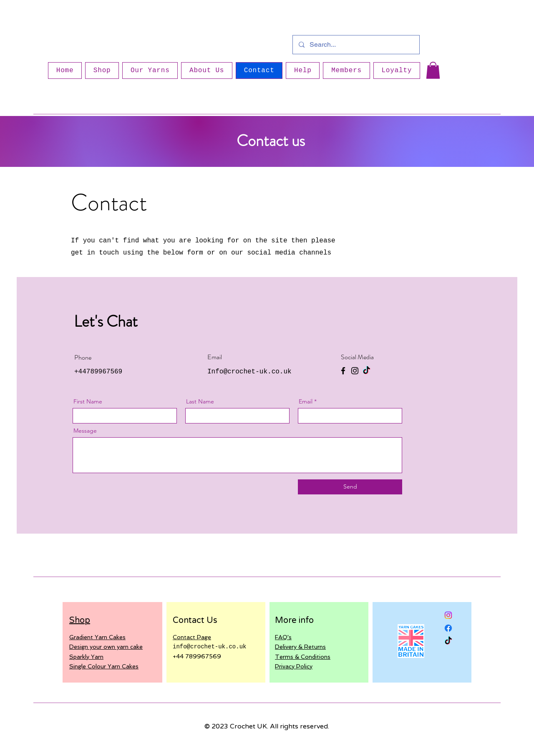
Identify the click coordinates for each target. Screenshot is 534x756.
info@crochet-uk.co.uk (209, 647)
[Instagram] (355, 371)
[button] (433, 70)
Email (306, 401)
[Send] (350, 487)
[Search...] (356, 45)
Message (85, 431)
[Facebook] (343, 371)
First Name (88, 401)
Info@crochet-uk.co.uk (249, 372)
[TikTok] (366, 371)
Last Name (200, 401)
